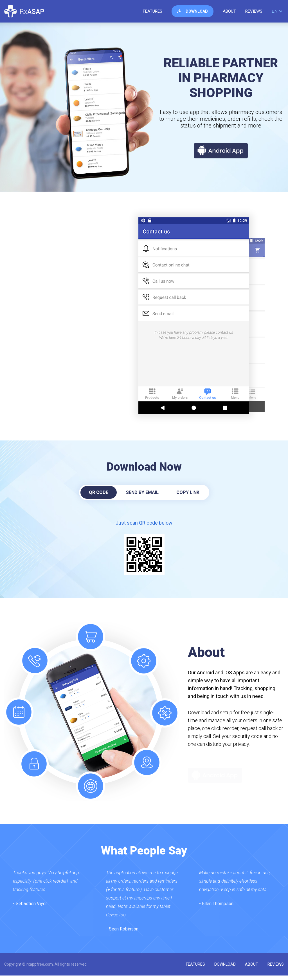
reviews (254, 11)
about (229, 11)
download (197, 11)
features (153, 11)
